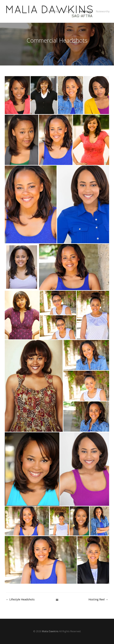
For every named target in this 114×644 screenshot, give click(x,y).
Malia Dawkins (50, 631)
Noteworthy (103, 11)
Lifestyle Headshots (20, 599)
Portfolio (70, 11)
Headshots (85, 11)
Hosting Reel (98, 599)
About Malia (54, 11)
